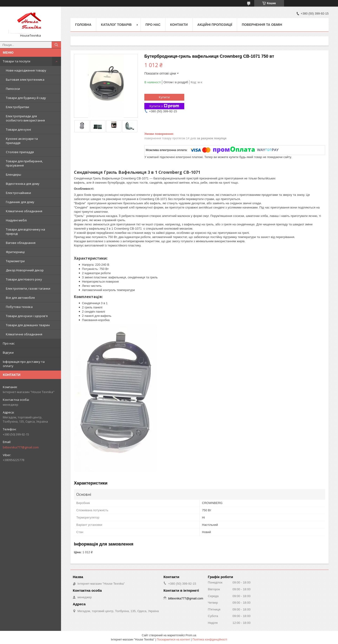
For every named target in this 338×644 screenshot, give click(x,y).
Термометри (15, 261)
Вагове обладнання (21, 243)
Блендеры (13, 174)
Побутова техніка (19, 307)
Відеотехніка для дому (23, 184)
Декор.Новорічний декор (25, 270)
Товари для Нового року (24, 279)
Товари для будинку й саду (26, 98)
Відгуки (8, 352)
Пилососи (13, 89)
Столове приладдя (20, 152)
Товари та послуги (17, 61)
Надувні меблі (16, 220)
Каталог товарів (116, 25)
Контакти (179, 25)
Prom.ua (191, 635)
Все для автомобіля (20, 298)
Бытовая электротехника (25, 80)
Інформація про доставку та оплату (24, 364)
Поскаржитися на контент (173, 640)
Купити (164, 97)
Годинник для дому (20, 202)
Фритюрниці (15, 252)
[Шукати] (56, 45)
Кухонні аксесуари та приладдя (22, 141)
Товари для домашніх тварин (28, 325)
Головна (83, 25)
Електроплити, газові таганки (28, 288)
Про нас (9, 343)
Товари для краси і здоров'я (27, 316)
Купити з (164, 106)
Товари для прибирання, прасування (24, 163)
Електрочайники (18, 193)
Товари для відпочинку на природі (25, 231)
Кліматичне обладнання (24, 211)
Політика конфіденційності (210, 640)
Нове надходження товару (26, 70)
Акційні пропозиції (215, 25)
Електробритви (17, 107)
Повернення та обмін (262, 25)
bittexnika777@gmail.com (21, 447)
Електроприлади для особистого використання (25, 118)
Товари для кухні (18, 129)
